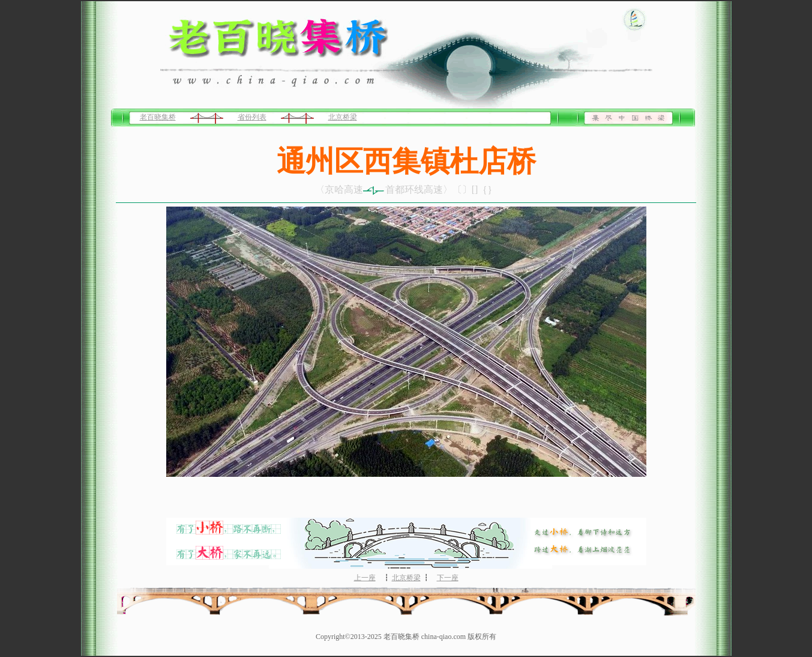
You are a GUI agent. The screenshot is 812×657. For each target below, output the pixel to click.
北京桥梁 (343, 117)
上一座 (365, 578)
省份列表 (252, 117)
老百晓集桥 (158, 117)
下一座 (448, 578)
